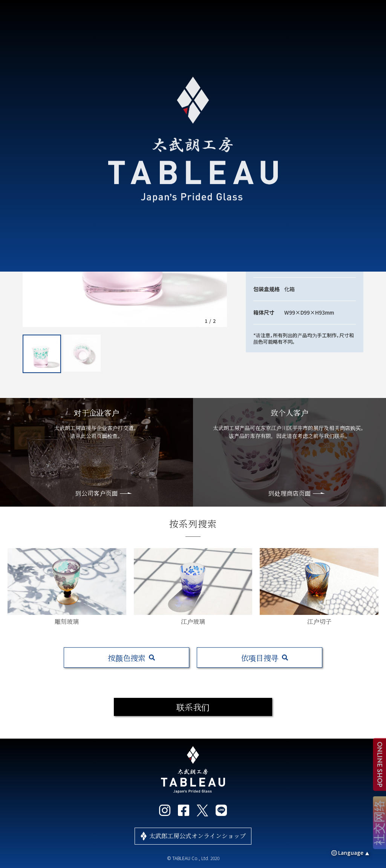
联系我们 (193, 707)
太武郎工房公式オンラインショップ (198, 836)
